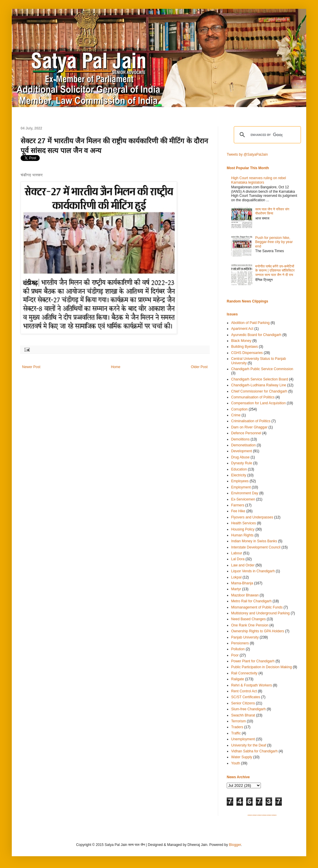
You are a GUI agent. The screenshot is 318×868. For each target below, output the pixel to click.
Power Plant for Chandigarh (253, 661)
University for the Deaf (249, 745)
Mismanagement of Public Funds (257, 607)
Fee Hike (238, 511)
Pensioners (240, 643)
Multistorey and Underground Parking (260, 613)
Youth (236, 763)
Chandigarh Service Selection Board (260, 379)
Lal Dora (238, 559)
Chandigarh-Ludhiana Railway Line (259, 385)
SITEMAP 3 (260, 815)
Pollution (238, 649)
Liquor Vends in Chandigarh (253, 571)
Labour (237, 553)
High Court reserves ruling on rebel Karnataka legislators (259, 180)
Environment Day (245, 493)
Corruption (239, 409)
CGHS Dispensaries (247, 353)
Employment (241, 487)
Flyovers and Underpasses (252, 517)
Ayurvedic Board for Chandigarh (256, 335)
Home (116, 367)
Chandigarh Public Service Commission (262, 369)
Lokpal (236, 577)
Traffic (236, 733)
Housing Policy (243, 529)
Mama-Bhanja (242, 583)
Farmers (238, 505)
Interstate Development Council (256, 547)
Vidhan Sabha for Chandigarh (254, 751)
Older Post (199, 367)
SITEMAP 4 (264, 815)
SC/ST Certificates (246, 697)
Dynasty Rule (242, 463)
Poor (235, 655)
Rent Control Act (244, 691)
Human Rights (242, 535)
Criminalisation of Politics (251, 421)
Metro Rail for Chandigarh (251, 601)
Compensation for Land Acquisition (258, 403)
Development (242, 451)
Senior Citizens (243, 703)
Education (239, 469)
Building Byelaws (245, 347)
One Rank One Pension (250, 625)
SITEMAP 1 (250, 815)
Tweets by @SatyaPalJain (247, 154)
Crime (236, 415)
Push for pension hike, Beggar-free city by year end (274, 242)
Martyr (236, 589)
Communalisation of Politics (253, 397)
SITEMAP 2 (255, 815)
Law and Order (243, 565)
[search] (266, 135)
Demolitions (240, 439)
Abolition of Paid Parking (250, 323)
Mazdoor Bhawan (245, 595)
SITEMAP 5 (269, 815)
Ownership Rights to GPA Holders (258, 631)
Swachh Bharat (243, 715)
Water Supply (242, 757)
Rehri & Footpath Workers (252, 685)
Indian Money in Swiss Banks (254, 541)
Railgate (238, 679)
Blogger (235, 845)
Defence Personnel (246, 433)
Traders (237, 727)
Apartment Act (242, 329)
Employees (240, 481)
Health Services (244, 523)
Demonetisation (243, 445)
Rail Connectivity (244, 673)
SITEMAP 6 (274, 815)
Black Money (241, 341)
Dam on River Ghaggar (249, 427)
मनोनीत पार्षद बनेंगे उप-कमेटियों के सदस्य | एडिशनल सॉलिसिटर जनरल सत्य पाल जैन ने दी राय (275, 271)
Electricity (239, 475)
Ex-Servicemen (243, 499)
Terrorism (238, 721)
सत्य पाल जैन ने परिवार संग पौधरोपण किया (272, 211)
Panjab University (245, 637)
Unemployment (243, 739)
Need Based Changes (248, 619)
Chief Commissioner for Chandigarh (259, 391)
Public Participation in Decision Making (261, 667)
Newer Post (31, 367)
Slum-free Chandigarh (248, 709)
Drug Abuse (240, 457)
